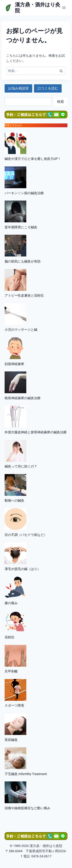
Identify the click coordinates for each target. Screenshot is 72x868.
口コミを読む (48, 88)
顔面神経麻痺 (14, 364)
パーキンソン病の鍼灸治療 (24, 193)
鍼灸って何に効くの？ (21, 466)
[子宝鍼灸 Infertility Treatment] (15, 758)
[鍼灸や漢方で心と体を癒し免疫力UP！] (15, 143)
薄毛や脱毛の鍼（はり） (23, 569)
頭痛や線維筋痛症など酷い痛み (27, 808)
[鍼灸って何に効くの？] (15, 451)
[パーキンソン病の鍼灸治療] (15, 177)
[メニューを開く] (64, 8)
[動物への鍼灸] (15, 485)
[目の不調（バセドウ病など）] (15, 519)
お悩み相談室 (18, 88)
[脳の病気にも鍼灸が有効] (15, 246)
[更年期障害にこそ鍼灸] (15, 211)
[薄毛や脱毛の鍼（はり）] (15, 553)
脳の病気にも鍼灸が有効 (23, 261)
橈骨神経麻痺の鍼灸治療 (23, 398)
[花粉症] (15, 622)
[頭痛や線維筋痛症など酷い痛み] (15, 792)
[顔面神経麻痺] (15, 348)
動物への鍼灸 (14, 500)
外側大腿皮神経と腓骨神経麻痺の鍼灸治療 (36, 432)
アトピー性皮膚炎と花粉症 (24, 295)
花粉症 (10, 637)
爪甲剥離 (11, 671)
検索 (60, 102)
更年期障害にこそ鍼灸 (21, 227)
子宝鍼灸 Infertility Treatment (26, 774)
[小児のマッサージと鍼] (15, 314)
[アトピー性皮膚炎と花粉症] (15, 280)
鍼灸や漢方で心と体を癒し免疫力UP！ (33, 159)
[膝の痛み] (15, 587)
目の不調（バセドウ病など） (26, 535)
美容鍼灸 (11, 740)
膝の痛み (11, 603)
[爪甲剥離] (15, 656)
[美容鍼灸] (15, 724)
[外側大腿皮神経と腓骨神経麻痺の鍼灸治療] (15, 416)
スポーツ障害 (14, 705)
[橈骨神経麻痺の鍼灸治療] (15, 382)
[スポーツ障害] (15, 690)
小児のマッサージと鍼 (21, 330)
